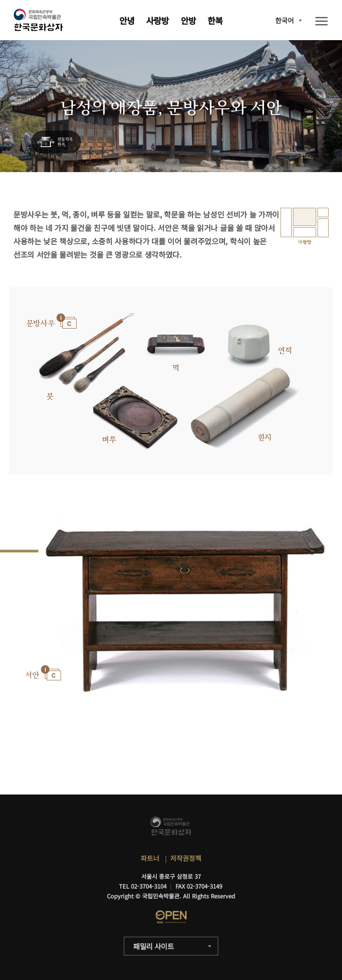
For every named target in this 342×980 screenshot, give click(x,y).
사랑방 (157, 20)
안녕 (127, 20)
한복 (215, 20)
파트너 (150, 858)
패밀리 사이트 (154, 946)
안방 (188, 20)
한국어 (285, 20)
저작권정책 (186, 858)
